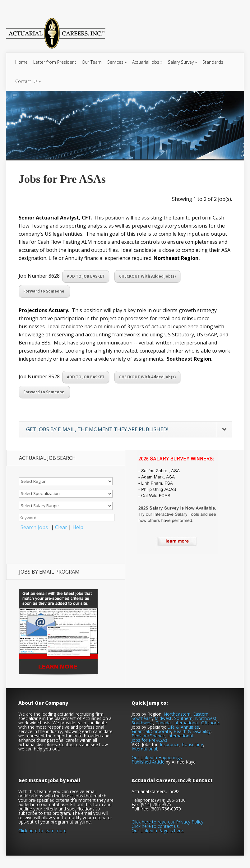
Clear (61, 527)
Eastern (201, 714)
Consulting (192, 744)
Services (117, 62)
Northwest (206, 718)
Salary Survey (182, 62)
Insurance (170, 744)
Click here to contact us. (156, 826)
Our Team (92, 62)
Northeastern (177, 714)
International (186, 723)
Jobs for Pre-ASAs (149, 740)
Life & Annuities (183, 727)
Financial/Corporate (151, 731)
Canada (163, 723)
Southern (183, 718)
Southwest (142, 723)
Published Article (148, 762)
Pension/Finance (148, 736)
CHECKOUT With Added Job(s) (147, 276)
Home (21, 62)
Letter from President (55, 62)
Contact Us (28, 81)
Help (78, 527)
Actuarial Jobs (147, 62)
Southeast (142, 718)
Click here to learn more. (43, 831)
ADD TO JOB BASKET (86, 276)
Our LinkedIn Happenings (157, 757)
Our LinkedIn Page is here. (158, 831)
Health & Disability (192, 731)
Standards (213, 62)
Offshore (210, 723)
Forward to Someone (44, 291)
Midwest (163, 718)
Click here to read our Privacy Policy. (168, 822)
